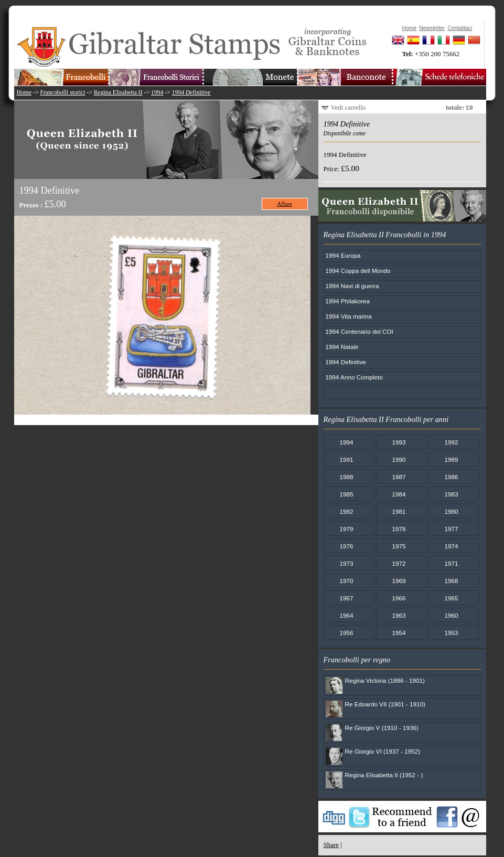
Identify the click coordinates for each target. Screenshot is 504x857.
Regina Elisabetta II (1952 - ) (384, 775)
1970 (346, 581)
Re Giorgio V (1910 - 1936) (382, 728)
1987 (399, 477)
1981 (399, 511)
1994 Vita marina (349, 316)
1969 (399, 581)
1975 (399, 546)
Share (331, 845)
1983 (451, 494)
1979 (346, 529)
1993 (399, 442)
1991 (346, 459)
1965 (451, 598)
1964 (346, 615)
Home (24, 93)
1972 (399, 563)
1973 (346, 563)
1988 (346, 477)
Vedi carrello (348, 107)
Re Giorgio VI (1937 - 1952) (383, 751)
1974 (451, 546)
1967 (346, 598)
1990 (399, 459)
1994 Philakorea (348, 301)
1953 (451, 633)
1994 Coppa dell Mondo (358, 271)
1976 (346, 546)
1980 (451, 511)
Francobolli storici (62, 93)
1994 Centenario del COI (360, 331)
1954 (399, 633)
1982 (346, 511)
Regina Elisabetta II (118, 93)
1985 (346, 494)
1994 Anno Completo (354, 377)
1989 (451, 459)
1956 (346, 633)
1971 (451, 563)
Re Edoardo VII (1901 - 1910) (385, 704)
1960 (451, 615)
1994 (157, 93)
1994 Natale (342, 347)
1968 (451, 581)
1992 (451, 442)
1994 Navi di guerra (352, 286)
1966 (399, 598)
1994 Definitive (191, 93)
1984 (399, 494)
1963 (399, 615)
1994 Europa (343, 255)
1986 (451, 477)
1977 (451, 529)
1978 (399, 529)
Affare (285, 204)
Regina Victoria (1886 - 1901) (385, 680)
